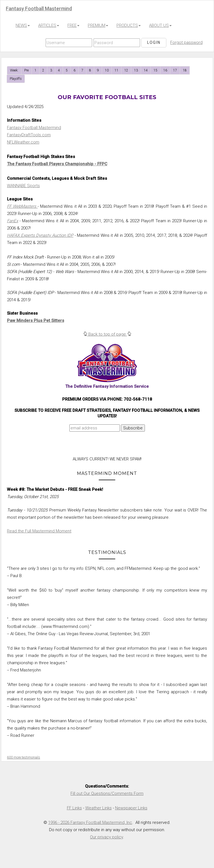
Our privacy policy (106, 837)
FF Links (74, 808)
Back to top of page (107, 334)
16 (165, 70)
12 (126, 70)
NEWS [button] (23, 25)
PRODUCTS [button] (129, 25)
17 (175, 70)
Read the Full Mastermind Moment (39, 531)
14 (146, 70)
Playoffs (16, 79)
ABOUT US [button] (160, 25)
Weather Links (99, 808)
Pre (26, 70)
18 (185, 70)
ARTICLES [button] (49, 25)
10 (107, 70)
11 (116, 70)
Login (154, 42)
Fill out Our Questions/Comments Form (107, 793)
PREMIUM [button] (98, 25)
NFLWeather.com (23, 142)
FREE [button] (73, 25)
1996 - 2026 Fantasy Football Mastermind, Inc (90, 822)
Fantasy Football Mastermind (34, 128)
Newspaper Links (131, 808)
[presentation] (55, 445)
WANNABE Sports (23, 186)
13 (136, 70)
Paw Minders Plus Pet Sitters (36, 321)
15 (155, 70)
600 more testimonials (24, 757)
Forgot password (186, 42)
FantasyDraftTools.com (29, 135)
